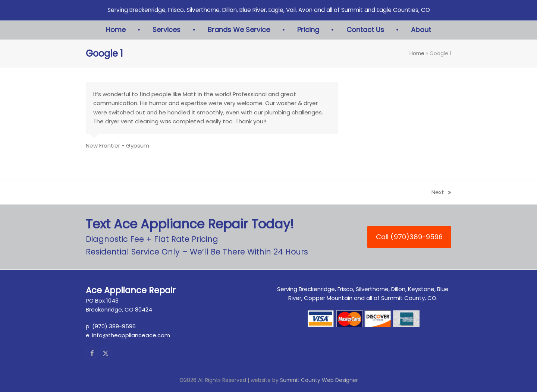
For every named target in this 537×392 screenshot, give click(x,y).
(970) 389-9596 (114, 326)
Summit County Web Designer (319, 380)
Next (441, 192)
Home (417, 53)
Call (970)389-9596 (409, 237)
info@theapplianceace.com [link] (131, 335)
